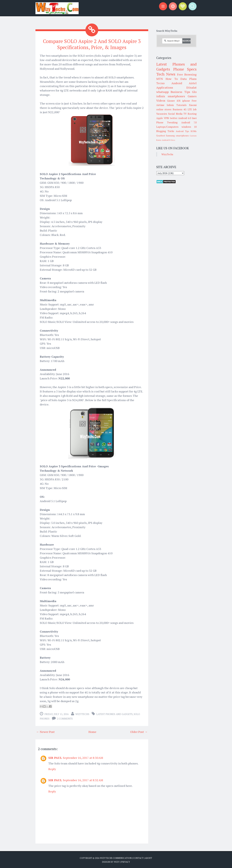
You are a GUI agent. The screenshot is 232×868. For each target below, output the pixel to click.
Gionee (171, 101)
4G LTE (188, 109)
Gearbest (161, 136)
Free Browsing (187, 74)
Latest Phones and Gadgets (114, 714)
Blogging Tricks (165, 131)
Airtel (193, 83)
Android (177, 83)
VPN (166, 118)
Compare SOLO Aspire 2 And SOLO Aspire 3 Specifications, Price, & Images (92, 44)
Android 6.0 (185, 118)
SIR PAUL (55, 758)
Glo (194, 92)
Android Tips (182, 131)
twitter (174, 118)
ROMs (194, 131)
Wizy (117, 862)
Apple (160, 118)
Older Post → (139, 732)
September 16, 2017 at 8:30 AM (83, 758)
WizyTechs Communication (116, 858)
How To (172, 79)
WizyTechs (82, 714)
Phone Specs (185, 69)
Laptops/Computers (167, 127)
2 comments (65, 718)
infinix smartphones (171, 96)
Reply (52, 769)
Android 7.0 (189, 122)
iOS (179, 101)
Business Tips (180, 92)
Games (192, 96)
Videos (161, 100)
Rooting (192, 114)
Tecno (160, 83)
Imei (194, 118)
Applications (165, 87)
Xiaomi (193, 105)
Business (178, 109)
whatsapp (162, 92)
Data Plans (188, 79)
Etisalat (191, 87)
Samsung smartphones (177, 136)
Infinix (170, 105)
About (148, 858)
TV (185, 114)
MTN (160, 79)
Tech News (166, 74)
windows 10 (189, 127)
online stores (164, 109)
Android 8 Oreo (168, 140)
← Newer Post (45, 732)
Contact (138, 858)
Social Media (175, 114)
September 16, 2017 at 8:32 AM (83, 780)
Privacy (126, 862)
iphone (186, 101)
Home (92, 732)
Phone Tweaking (167, 122)
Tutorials (181, 105)
